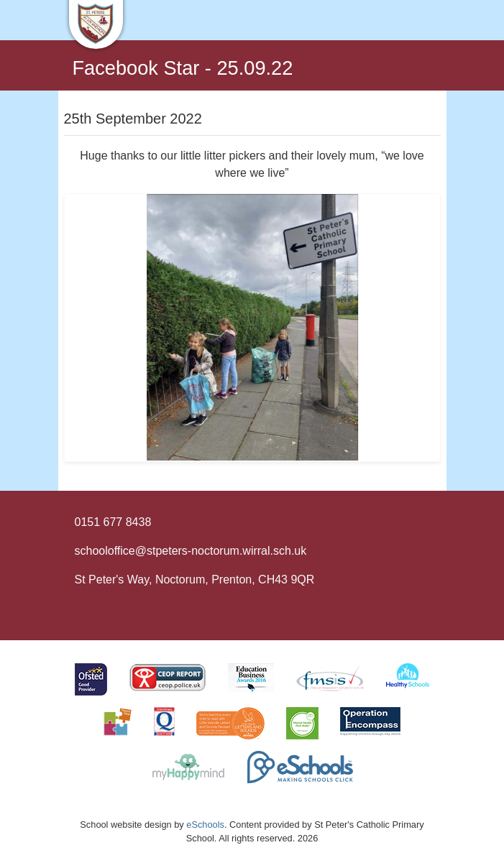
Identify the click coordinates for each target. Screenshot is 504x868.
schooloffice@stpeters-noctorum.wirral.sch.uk (191, 551)
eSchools (205, 825)
